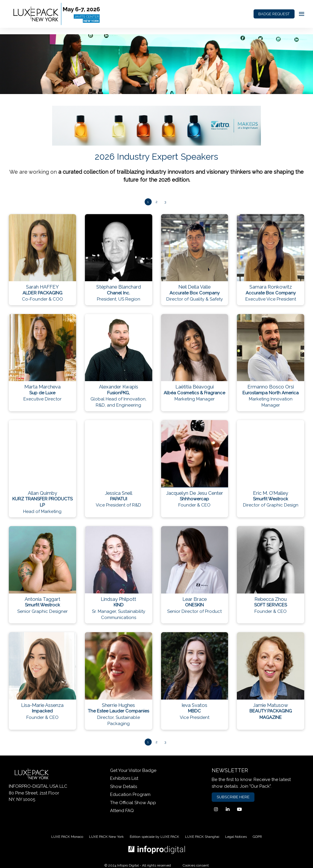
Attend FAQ (122, 811)
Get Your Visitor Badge (133, 770)
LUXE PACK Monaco (67, 837)
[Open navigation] (302, 14)
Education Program (130, 794)
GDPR (257, 837)
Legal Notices (236, 837)
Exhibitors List (124, 778)
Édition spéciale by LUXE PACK (154, 837)
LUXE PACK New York (106, 837)
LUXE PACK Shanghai (202, 837)
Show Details (124, 787)
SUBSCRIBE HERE (233, 797)
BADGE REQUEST (274, 14)
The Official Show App (133, 803)
